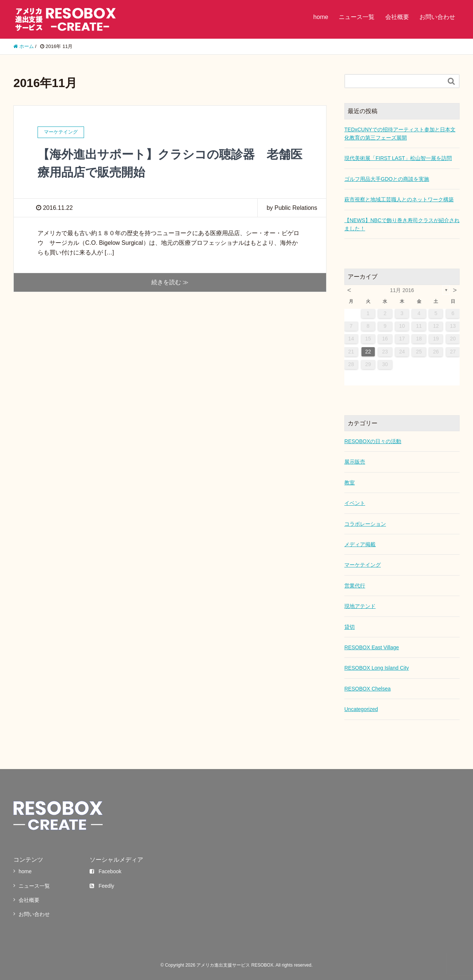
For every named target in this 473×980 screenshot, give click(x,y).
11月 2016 (402, 290)
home (321, 17)
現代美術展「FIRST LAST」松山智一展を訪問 (398, 158)
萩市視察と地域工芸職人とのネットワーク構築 (399, 199)
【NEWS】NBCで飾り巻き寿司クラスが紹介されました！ (402, 224)
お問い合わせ (437, 17)
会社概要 (397, 17)
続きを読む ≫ (170, 282)
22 (368, 352)
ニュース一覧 (357, 17)
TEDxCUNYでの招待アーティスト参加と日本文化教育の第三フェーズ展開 (400, 134)
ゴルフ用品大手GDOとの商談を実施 (387, 179)
